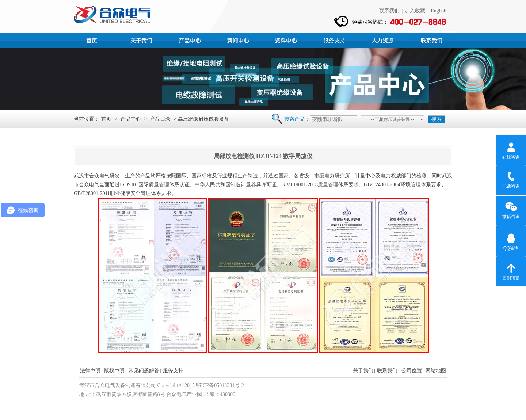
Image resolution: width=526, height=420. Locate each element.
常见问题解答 (144, 371)
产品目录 (160, 119)
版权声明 (114, 371)
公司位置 (412, 371)
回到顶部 (511, 271)
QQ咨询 (511, 241)
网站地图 (436, 371)
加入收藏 (415, 11)
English (439, 11)
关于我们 (363, 371)
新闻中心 (239, 39)
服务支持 (335, 39)
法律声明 (90, 371)
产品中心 (191, 39)
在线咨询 (511, 150)
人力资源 (384, 39)
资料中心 (287, 39)
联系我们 (389, 11)
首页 (94, 39)
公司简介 (142, 39)
